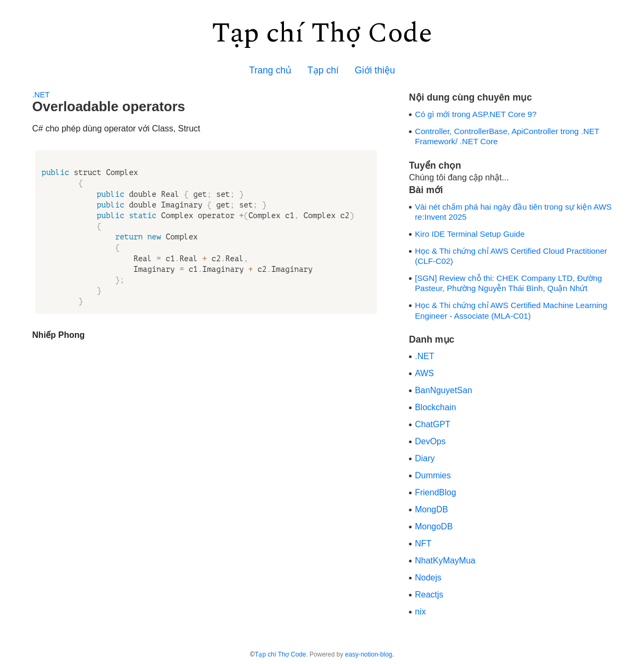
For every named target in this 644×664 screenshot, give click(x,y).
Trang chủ (270, 70)
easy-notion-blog (369, 654)
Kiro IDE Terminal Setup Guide (470, 234)
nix (420, 612)
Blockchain (435, 407)
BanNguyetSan (444, 390)
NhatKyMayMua (445, 561)
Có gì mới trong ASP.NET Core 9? (476, 114)
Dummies (433, 475)
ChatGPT (433, 424)
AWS (424, 373)
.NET (41, 95)
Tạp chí (323, 70)
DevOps (430, 441)
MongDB (431, 509)
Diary (425, 458)
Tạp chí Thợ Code (322, 33)
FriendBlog (435, 492)
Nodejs (428, 578)
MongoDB (434, 526)
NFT (423, 543)
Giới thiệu (375, 70)
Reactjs (429, 595)
